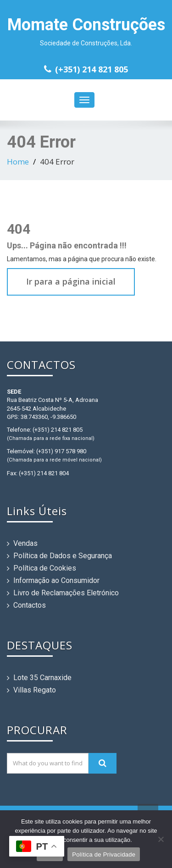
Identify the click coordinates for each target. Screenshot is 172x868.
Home (18, 162)
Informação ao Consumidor (56, 580)
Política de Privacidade (104, 854)
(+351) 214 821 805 (92, 69)
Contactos (30, 605)
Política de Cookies (45, 568)
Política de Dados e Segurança (63, 556)
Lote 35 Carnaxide (42, 678)
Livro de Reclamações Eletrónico (66, 593)
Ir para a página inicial (71, 281)
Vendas (25, 543)
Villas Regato (35, 690)
